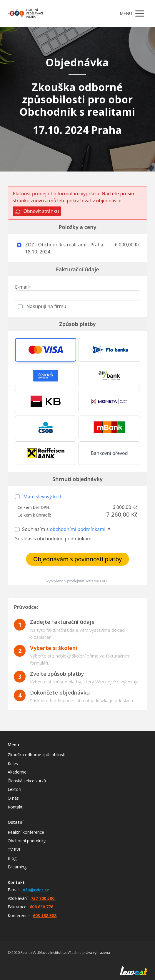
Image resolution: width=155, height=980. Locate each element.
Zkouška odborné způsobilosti (36, 755)
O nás (13, 798)
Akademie (17, 772)
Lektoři (14, 789)
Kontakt (15, 807)
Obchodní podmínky (27, 841)
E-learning (17, 867)
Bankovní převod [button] (109, 453)
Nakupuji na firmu (46, 306)
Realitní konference (26, 832)
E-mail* (23, 287)
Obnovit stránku (37, 211)
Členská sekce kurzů (27, 781)
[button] (46, 350)
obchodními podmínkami (77, 529)
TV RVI (14, 849)
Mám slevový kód (42, 497)
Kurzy (13, 763)
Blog (12, 858)
